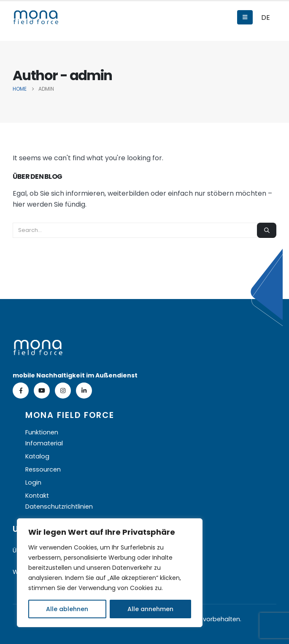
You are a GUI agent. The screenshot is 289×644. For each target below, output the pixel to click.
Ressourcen (43, 469)
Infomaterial (44, 443)
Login (33, 482)
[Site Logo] (36, 17)
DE (266, 18)
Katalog (37, 456)
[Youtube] (42, 391)
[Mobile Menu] (245, 17)
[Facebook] (21, 391)
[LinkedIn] (84, 391)
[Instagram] (63, 391)
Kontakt (37, 496)
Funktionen (42, 432)
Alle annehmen (150, 609)
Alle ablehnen (67, 609)
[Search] (267, 230)
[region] (110, 573)
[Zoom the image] (38, 345)
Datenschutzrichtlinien (59, 507)
